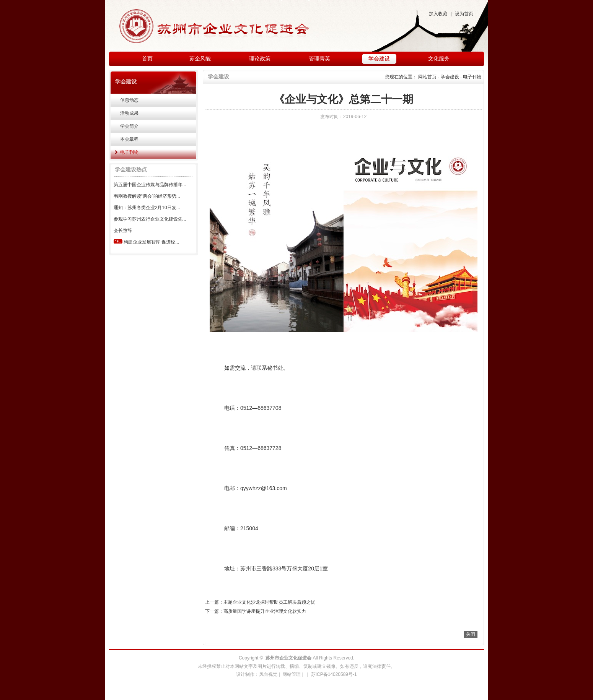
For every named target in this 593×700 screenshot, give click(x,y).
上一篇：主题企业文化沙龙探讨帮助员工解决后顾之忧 (260, 602)
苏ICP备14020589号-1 (334, 674)
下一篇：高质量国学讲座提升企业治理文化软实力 (256, 611)
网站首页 (427, 77)
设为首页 (464, 14)
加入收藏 (438, 14)
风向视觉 (268, 674)
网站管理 (292, 674)
